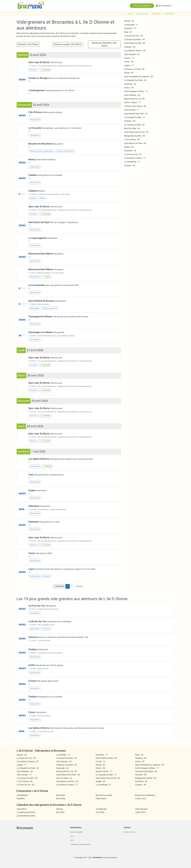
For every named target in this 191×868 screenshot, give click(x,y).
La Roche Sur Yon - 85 (134, 36)
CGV (72, 840)
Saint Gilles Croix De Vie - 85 (136, 132)
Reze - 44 (128, 32)
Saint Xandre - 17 (131, 110)
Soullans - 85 (130, 121)
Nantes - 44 (129, 21)
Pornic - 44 (129, 62)
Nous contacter (130, 832)
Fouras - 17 (129, 58)
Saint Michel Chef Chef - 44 (136, 114)
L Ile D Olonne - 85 (132, 140)
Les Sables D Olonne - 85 (135, 51)
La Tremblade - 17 (132, 162)
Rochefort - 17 (130, 28)
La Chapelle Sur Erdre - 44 (135, 80)
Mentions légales (76, 832)
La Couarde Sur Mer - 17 (134, 117)
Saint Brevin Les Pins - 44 (135, 143)
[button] (164, 6)
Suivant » (79, 586)
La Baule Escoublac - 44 (134, 39)
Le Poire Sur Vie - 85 (133, 154)
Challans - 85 (130, 47)
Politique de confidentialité (80, 844)
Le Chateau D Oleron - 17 (135, 158)
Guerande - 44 (130, 84)
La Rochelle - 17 (131, 25)
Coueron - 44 (130, 166)
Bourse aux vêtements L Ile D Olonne (104, 44)
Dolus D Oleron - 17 (132, 102)
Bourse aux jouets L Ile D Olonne (68, 44)
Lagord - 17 (129, 65)
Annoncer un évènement (142, 6)
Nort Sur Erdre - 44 (132, 128)
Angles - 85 (129, 147)
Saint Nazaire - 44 (132, 54)
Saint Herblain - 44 (132, 95)
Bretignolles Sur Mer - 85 (135, 136)
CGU (72, 836)
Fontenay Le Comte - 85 (134, 69)
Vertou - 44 (129, 88)
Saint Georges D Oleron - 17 (136, 91)
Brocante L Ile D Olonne (28, 44)
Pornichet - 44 (130, 151)
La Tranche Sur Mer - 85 (134, 125)
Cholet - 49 (129, 73)
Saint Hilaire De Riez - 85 (135, 43)
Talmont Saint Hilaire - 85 (135, 106)
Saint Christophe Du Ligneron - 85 (139, 77)
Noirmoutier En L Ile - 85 (134, 99)
